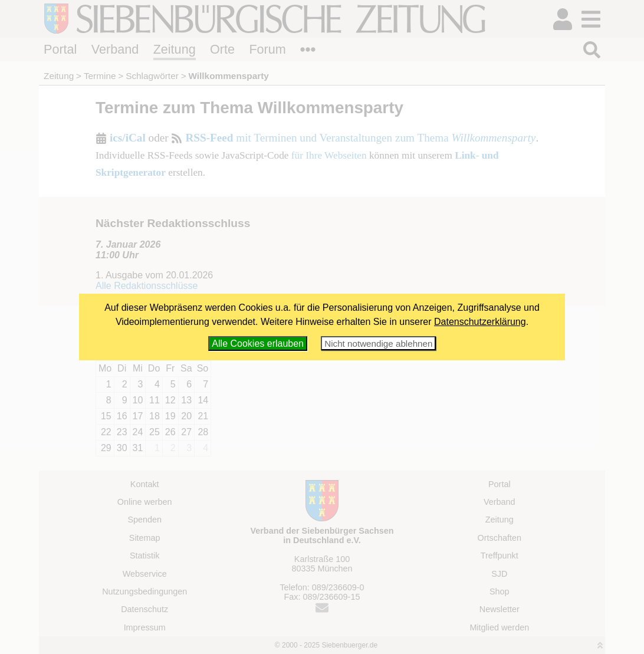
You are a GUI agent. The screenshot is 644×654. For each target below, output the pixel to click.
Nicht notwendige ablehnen (378, 344)
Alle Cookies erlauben (258, 344)
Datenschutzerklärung (480, 322)
